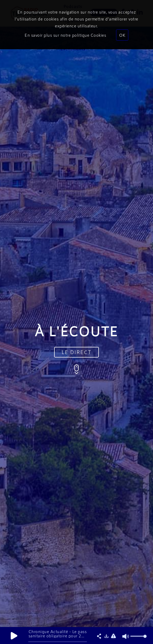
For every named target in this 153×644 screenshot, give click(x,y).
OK (122, 35)
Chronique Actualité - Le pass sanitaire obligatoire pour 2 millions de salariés (58, 636)
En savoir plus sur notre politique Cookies (65, 35)
